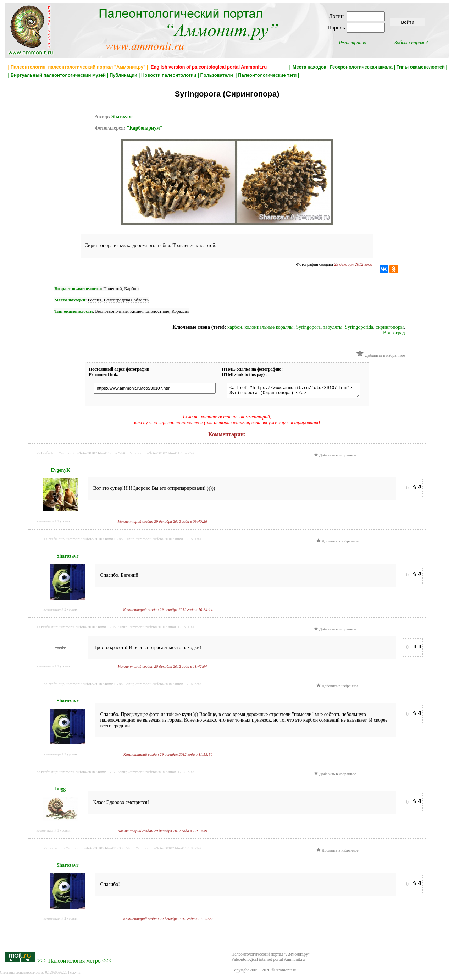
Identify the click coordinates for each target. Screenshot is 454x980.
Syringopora (308, 327)
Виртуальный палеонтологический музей (58, 75)
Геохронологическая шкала (361, 67)
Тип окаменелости (73, 311)
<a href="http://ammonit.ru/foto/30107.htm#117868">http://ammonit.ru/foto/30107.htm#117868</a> (123, 686)
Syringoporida (359, 327)
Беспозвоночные (111, 311)
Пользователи (217, 75)
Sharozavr (122, 117)
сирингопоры (390, 327)
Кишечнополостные (150, 311)
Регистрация (353, 43)
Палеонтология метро (74, 963)
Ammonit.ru (286, 972)
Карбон (131, 288)
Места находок (309, 67)
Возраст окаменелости (77, 288)
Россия (95, 300)
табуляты (333, 327)
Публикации (123, 75)
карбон (235, 327)
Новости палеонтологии (169, 75)
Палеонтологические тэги (267, 75)
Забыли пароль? (411, 43)
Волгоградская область (126, 300)
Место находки (70, 300)
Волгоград (394, 333)
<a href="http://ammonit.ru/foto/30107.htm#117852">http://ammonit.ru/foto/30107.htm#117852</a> (116, 455)
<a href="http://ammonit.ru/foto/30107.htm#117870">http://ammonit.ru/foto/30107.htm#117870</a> (116, 774)
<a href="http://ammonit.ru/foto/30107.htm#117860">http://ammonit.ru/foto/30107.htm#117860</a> (123, 541)
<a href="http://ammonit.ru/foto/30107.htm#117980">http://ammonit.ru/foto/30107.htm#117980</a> (123, 850)
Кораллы (180, 311)
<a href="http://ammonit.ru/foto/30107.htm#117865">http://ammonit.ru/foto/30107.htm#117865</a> (116, 629)
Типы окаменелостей (421, 67)
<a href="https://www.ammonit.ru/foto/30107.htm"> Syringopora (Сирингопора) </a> (293, 392)
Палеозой (113, 288)
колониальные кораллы (269, 327)
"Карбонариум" (145, 128)
